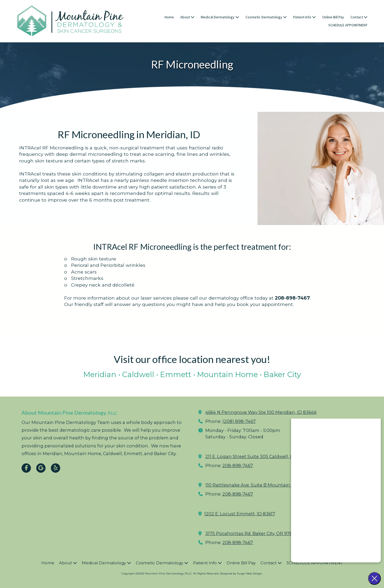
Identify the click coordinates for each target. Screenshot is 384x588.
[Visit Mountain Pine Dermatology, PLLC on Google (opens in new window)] (41, 468)
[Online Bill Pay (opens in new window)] (333, 17)
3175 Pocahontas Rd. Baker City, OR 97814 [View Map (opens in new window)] (251, 533)
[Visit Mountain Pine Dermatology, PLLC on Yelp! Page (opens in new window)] (56, 468)
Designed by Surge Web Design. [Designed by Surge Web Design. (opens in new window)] (241, 573)
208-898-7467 (238, 466)
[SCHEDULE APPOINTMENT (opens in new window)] (348, 25)
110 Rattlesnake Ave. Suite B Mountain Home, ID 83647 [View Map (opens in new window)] (266, 485)
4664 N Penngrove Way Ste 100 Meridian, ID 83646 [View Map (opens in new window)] (261, 412)
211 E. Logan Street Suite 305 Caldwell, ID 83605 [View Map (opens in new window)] (258, 456)
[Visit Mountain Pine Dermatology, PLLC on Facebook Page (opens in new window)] (26, 468)
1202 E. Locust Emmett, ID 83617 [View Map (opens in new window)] (240, 514)
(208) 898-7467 (239, 421)
